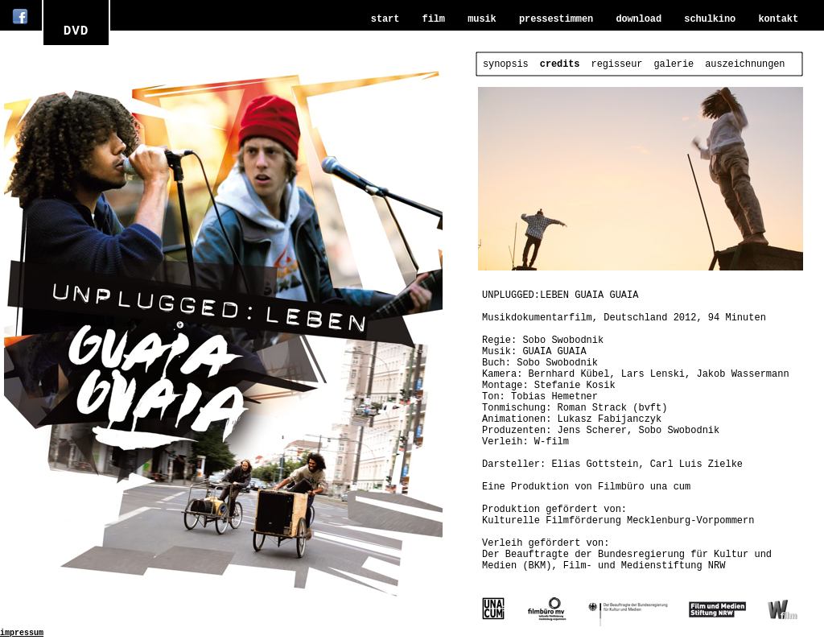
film (434, 19)
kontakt (778, 19)
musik (482, 19)
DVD (76, 31)
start (385, 19)
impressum (22, 633)
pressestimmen (556, 19)
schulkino (710, 19)
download (639, 19)
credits (560, 64)
